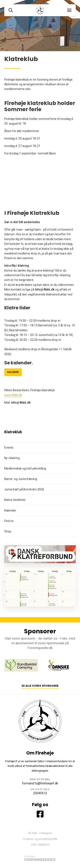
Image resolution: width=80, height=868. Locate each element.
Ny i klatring (12, 458)
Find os (9, 521)
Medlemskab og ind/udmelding (25, 468)
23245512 (40, 793)
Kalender (13, 372)
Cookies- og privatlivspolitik (40, 839)
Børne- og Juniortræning (21, 479)
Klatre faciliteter (15, 500)
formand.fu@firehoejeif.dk (40, 783)
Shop (8, 531)
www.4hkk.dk (13, 395)
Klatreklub (13, 432)
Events (9, 448)
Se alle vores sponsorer (40, 686)
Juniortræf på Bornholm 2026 (24, 489)
